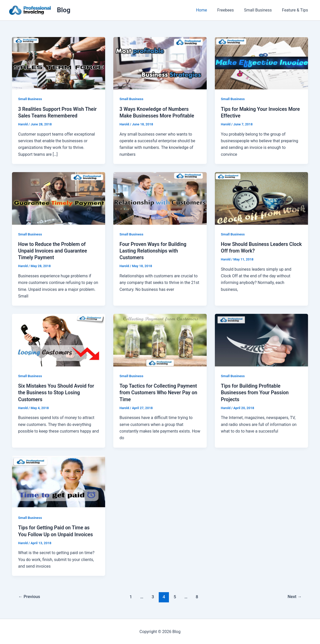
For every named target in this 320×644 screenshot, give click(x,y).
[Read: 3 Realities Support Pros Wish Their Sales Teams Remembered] (59, 63)
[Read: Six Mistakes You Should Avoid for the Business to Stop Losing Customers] (59, 339)
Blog (64, 10)
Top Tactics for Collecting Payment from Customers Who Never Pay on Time (159, 392)
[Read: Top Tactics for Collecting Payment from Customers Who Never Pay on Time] (160, 339)
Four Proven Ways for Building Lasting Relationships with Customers (154, 251)
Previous (30, 596)
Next (294, 596)
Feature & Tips (296, 10)
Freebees (231, 10)
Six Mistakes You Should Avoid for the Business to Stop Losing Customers (57, 392)
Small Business (261, 10)
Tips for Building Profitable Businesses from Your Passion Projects (256, 392)
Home (209, 10)
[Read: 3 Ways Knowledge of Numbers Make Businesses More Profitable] (160, 63)
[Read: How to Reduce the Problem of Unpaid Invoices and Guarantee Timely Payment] (59, 198)
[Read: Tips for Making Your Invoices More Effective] (261, 63)
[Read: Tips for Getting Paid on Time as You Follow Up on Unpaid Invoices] (59, 481)
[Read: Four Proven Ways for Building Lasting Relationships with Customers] (160, 198)
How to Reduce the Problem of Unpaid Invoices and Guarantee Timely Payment (54, 251)
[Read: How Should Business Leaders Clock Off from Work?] (261, 198)
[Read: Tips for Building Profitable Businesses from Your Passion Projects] (261, 339)
